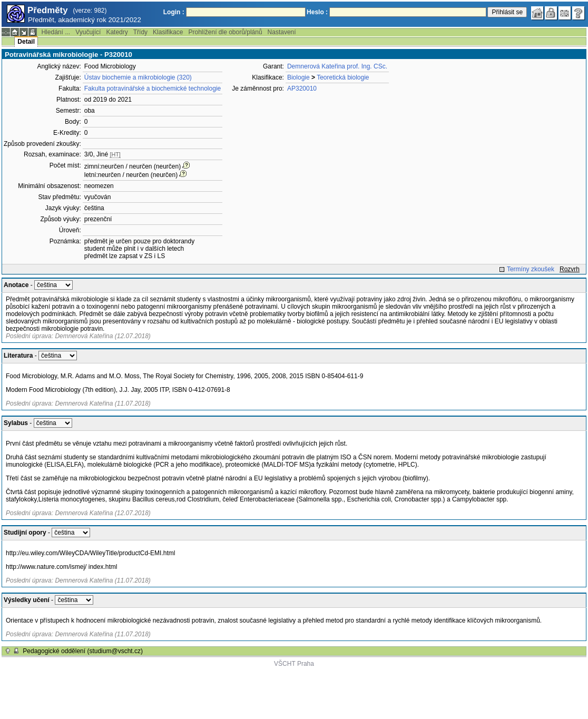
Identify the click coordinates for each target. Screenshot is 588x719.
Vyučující (88, 32)
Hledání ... (56, 32)
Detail (26, 42)
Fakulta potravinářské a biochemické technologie (153, 88)
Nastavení (282, 32)
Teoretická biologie (343, 77)
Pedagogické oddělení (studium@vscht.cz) (83, 651)
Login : (174, 12)
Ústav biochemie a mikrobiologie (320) (138, 77)
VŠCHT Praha (294, 664)
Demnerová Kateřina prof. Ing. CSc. (337, 66)
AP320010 (302, 88)
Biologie (298, 77)
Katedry (117, 32)
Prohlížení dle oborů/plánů (225, 32)
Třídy (140, 32)
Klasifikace (168, 32)
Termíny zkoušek (531, 269)
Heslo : (317, 12)
